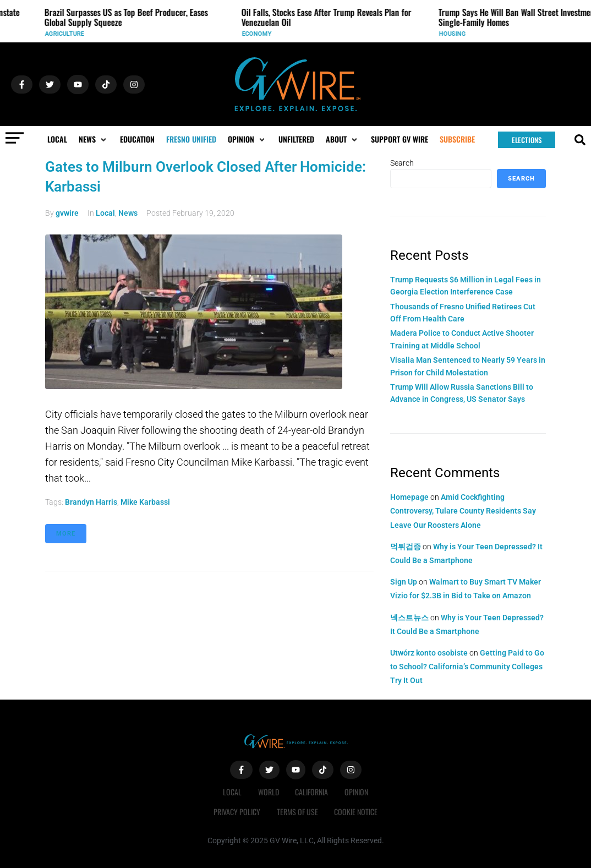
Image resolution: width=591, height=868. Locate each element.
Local (105, 213)
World (269, 792)
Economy (260, 34)
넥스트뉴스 (409, 618)
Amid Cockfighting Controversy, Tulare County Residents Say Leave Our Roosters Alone (463, 511)
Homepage (409, 497)
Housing (456, 34)
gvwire (67, 213)
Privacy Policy (237, 812)
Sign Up (404, 582)
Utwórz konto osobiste (429, 653)
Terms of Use (297, 812)
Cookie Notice (356, 812)
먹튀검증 (406, 547)
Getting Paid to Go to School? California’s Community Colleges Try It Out (467, 667)
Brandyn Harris (91, 502)
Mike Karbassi (145, 502)
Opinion (357, 792)
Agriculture (68, 34)
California (312, 792)
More (66, 534)
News (128, 213)
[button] (94, 139)
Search (402, 163)
